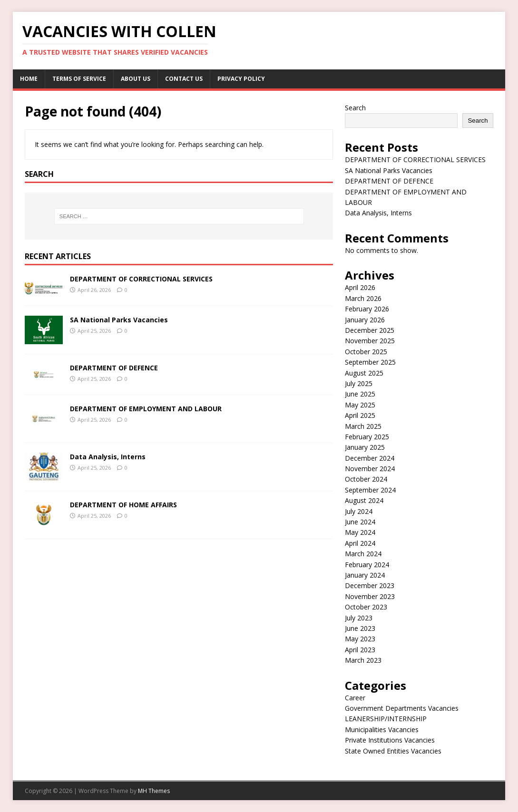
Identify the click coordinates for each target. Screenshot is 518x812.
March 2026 (363, 298)
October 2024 (366, 479)
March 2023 (363, 660)
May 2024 (360, 532)
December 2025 (370, 330)
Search (355, 108)
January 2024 (365, 575)
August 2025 (364, 373)
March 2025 (363, 426)
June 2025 (360, 394)
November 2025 (370, 341)
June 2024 (360, 522)
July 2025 (359, 383)
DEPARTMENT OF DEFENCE (114, 368)
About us (136, 79)
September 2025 (370, 362)
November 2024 (370, 469)
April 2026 (360, 287)
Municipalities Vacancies (382, 730)
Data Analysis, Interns (108, 457)
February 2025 (367, 437)
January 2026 (365, 320)
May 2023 (360, 639)
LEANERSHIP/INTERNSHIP (386, 719)
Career (355, 698)
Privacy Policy (241, 79)
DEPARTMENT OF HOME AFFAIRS (123, 505)
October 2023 (366, 607)
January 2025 (365, 447)
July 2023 (359, 618)
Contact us (184, 79)
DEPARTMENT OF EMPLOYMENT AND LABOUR (146, 409)
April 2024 (360, 543)
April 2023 (360, 650)
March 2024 (363, 554)
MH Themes (154, 791)
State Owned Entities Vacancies (393, 751)
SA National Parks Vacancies (119, 320)
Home (29, 79)
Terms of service (79, 79)
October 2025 (366, 352)
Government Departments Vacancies (402, 708)
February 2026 (367, 309)
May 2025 (360, 405)
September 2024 (370, 490)
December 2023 (370, 585)
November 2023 (370, 596)
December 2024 (370, 458)
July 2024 (359, 511)
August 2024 (364, 500)
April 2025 (360, 415)
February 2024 (367, 565)
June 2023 (360, 628)
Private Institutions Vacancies (390, 740)
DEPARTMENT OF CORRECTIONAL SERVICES (141, 279)
